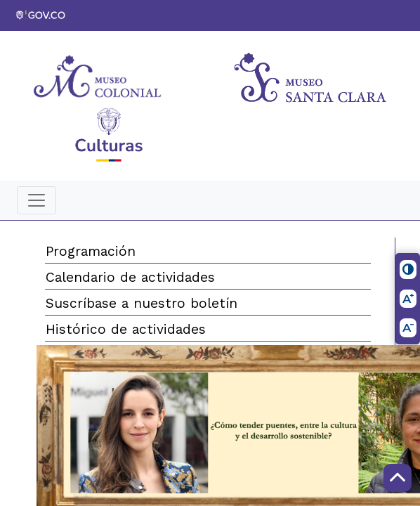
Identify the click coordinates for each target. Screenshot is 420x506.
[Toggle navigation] (37, 200)
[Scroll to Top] (398, 478)
